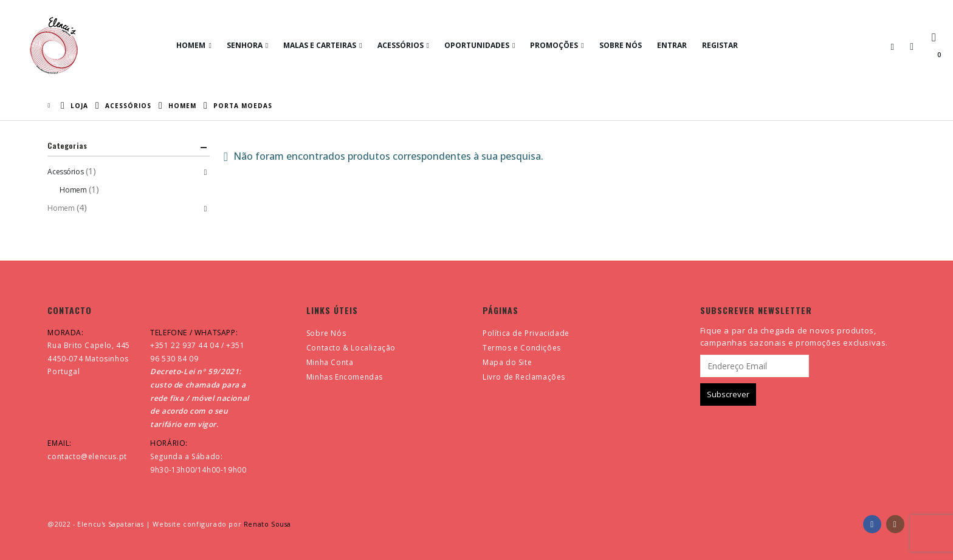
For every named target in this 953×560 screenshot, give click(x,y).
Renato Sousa (267, 524)
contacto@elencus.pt (87, 456)
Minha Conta (330, 362)
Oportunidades (477, 45)
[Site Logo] (54, 46)
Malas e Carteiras (320, 45)
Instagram (895, 524)
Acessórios (401, 45)
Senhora (245, 45)
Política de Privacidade (526, 333)
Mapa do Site (507, 362)
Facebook (872, 524)
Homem (191, 45)
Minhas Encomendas (345, 377)
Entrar (672, 45)
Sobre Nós (621, 45)
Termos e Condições (522, 348)
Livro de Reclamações (524, 377)
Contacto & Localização (351, 348)
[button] (892, 46)
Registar (720, 45)
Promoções (554, 45)
